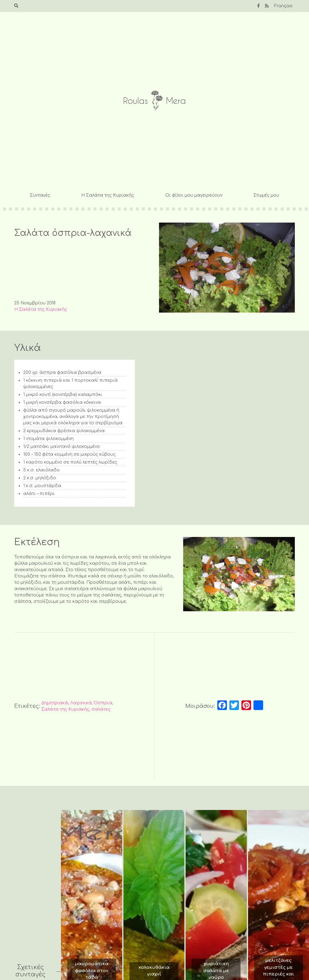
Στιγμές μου (266, 195)
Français (283, 6)
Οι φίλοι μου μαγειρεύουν (194, 195)
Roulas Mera (154, 101)
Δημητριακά (55, 703)
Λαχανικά (81, 703)
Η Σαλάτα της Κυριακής (108, 195)
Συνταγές (40, 195)
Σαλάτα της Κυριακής (65, 709)
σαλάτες (101, 709)
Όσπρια (103, 703)
